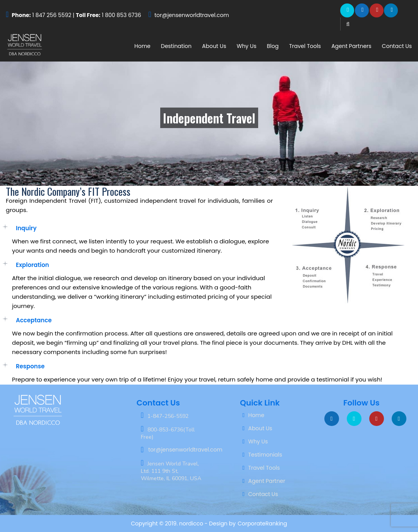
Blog (272, 46)
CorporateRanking (262, 523)
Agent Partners (351, 46)
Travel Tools (305, 46)
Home (142, 46)
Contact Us (397, 46)
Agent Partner (267, 481)
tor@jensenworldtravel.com (192, 15)
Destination (176, 46)
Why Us (246, 46)
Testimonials (265, 455)
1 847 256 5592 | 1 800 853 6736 (76, 15)
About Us (214, 46)
